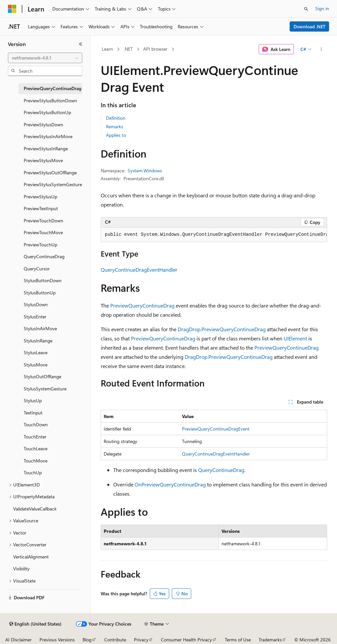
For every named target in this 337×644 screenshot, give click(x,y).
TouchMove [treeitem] (36, 461)
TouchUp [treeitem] (33, 472)
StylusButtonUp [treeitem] (40, 293)
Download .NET (310, 26)
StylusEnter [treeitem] (35, 317)
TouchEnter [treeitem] (35, 437)
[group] (214, 235)
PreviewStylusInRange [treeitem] (46, 149)
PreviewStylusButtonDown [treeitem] (50, 100)
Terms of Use (238, 640)
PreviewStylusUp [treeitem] (40, 197)
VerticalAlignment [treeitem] (31, 557)
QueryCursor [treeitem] (37, 269)
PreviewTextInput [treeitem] (41, 208)
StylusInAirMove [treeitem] (40, 328)
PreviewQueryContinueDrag (142, 305)
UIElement (295, 338)
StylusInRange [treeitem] (38, 341)
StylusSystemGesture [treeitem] (45, 389)
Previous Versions (57, 640)
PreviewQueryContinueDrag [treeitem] (52, 88)
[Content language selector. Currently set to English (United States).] (35, 624)
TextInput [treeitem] (33, 413)
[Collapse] (81, 44)
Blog (87, 640)
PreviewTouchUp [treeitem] (40, 245)
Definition (116, 118)
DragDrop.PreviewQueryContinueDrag (222, 329)
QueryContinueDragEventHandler (139, 270)
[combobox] (45, 58)
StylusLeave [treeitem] (36, 352)
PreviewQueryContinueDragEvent (216, 429)
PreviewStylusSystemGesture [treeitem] (53, 184)
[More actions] (321, 49)
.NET (128, 49)
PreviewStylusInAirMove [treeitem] (48, 136)
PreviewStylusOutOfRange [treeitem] (50, 173)
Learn (107, 49)
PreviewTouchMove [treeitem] (43, 232)
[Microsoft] (12, 9)
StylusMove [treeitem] (36, 365)
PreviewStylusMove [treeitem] (43, 160)
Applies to (116, 135)
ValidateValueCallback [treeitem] (35, 509)
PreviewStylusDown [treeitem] (43, 124)
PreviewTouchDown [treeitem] (43, 221)
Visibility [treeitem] (21, 569)
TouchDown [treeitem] (36, 424)
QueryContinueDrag (221, 470)
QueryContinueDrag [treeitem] (44, 256)
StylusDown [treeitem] (36, 304)
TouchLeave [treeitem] (36, 448)
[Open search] (306, 9)
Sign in (322, 8)
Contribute (115, 640)
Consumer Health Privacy (186, 640)
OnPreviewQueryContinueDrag (170, 484)
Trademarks (270, 640)
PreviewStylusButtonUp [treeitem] (47, 112)
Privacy (141, 640)
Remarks (115, 126)
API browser (155, 49)
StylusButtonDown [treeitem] (43, 280)
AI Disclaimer (18, 640)
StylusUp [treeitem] (33, 400)
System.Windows (145, 171)
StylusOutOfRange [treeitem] (42, 376)
